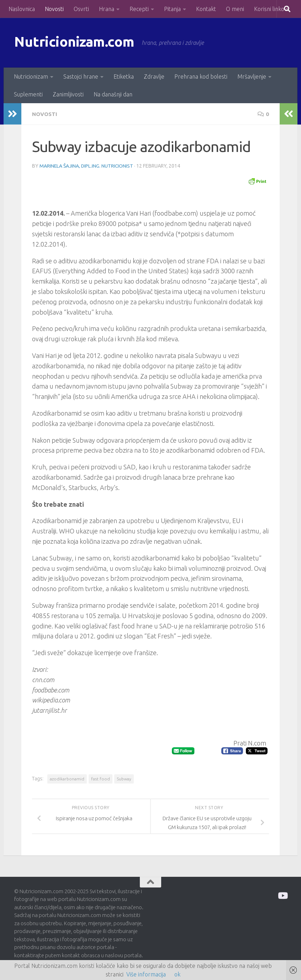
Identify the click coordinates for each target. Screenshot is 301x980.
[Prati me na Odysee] (282, 895)
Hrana (107, 9)
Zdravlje (154, 77)
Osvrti (81, 9)
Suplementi (28, 94)
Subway (124, 778)
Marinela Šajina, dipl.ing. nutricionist (87, 165)
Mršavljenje (252, 77)
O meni (235, 9)
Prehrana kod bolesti (201, 77)
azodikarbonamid (67, 778)
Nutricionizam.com (78, 43)
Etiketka (124, 77)
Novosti (54, 9)
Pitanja (172, 9)
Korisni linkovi (271, 9)
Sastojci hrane (81, 77)
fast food (101, 778)
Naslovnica (22, 9)
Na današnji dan (113, 94)
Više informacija (146, 974)
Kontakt (206, 9)
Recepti (139, 9)
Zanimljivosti (68, 94)
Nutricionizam (31, 77)
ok (177, 974)
